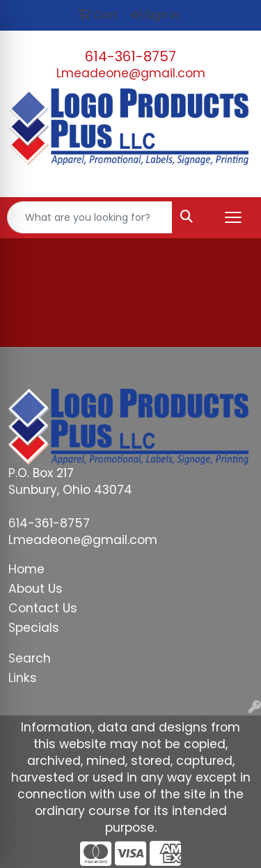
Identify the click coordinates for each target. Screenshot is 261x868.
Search (30, 658)
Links (23, 678)
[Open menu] (233, 217)
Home (26, 569)
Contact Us (43, 608)
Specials (34, 628)
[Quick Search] (90, 217)
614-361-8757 (130, 56)
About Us (35, 589)
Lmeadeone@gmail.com (131, 73)
